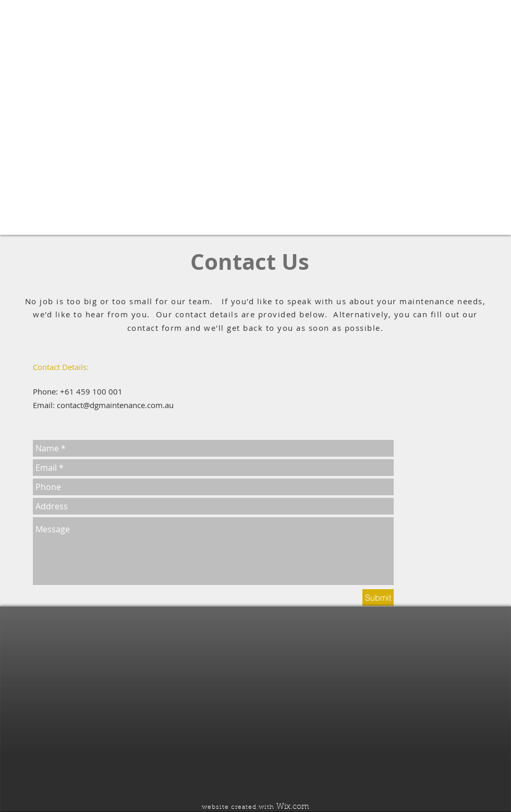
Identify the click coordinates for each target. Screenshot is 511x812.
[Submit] (378, 598)
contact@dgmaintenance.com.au (115, 405)
